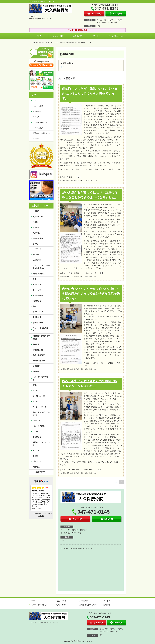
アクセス (97, 36)
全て (62, 67)
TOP (39, 36)
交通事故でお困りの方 (41, 133)
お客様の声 (77, 36)
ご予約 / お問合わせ (116, 36)
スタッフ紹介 (38, 128)
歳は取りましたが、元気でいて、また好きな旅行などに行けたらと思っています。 (90, 94)
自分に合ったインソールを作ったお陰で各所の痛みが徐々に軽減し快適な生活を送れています (91, 294)
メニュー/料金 (58, 36)
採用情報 (36, 139)
